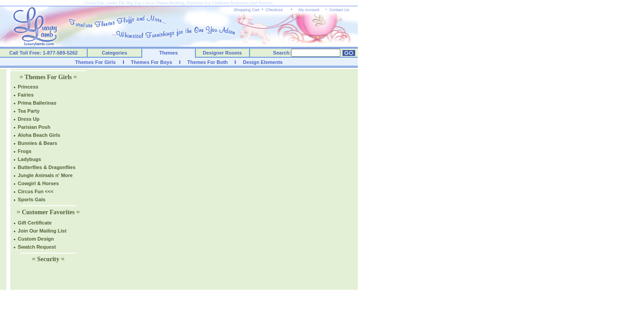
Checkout (274, 10)
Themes (169, 53)
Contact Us (339, 10)
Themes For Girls (95, 62)
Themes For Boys (152, 62)
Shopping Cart (247, 10)
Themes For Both (208, 62)
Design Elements (263, 62)
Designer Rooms (222, 53)
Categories (115, 53)
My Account (309, 10)
